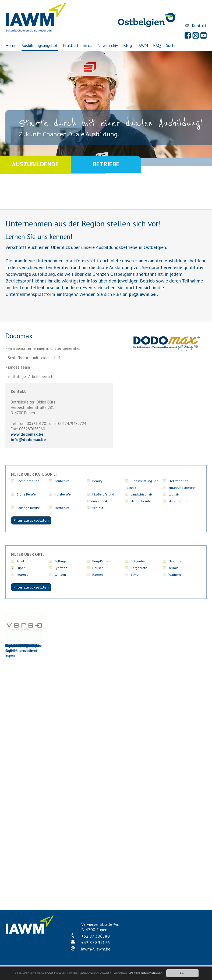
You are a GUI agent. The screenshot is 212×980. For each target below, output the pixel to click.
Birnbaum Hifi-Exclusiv (105, 630)
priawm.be (142, 294)
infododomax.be (28, 440)
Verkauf (98, 508)
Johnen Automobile (65, 748)
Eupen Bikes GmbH (145, 689)
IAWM (143, 45)
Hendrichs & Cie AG (24, 748)
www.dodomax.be (27, 434)
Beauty (97, 481)
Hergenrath (139, 568)
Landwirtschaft (141, 494)
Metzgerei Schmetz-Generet (24, 810)
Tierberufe (62, 508)
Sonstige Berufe (28, 508)
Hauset (98, 568)
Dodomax (65, 689)
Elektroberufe (178, 481)
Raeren (98, 575)
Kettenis (22, 575)
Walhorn (175, 575)
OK (182, 973)
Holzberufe (63, 494)
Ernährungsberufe (182, 488)
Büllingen (61, 561)
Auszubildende (35, 165)
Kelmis (173, 568)
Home (11, 45)
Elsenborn (176, 561)
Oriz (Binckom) (145, 807)
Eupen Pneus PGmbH (185, 689)
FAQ (157, 45)
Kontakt (199, 25)
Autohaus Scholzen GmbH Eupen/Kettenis (24, 633)
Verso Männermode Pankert (24, 869)
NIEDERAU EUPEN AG (65, 807)
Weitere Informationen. (146, 973)
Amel (20, 561)
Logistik (174, 494)
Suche (171, 45)
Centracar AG (24, 689)
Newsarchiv (108, 45)
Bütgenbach (139, 561)
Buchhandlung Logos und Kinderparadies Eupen (145, 635)
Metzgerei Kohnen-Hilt (185, 748)
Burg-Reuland (102, 561)
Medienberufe (141, 501)
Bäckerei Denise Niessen (65, 630)
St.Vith (135, 575)
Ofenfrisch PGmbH (105, 807)
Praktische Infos (78, 45)
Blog (128, 45)
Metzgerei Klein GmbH (145, 748)
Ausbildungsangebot (40, 45)
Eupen (21, 568)
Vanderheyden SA (185, 807)
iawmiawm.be (96, 949)
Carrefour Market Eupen (185, 630)
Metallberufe (178, 501)
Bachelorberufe (28, 481)
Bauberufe (62, 481)
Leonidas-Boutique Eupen (105, 751)
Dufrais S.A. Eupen (105, 689)
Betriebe (106, 165)
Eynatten (61, 568)
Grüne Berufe (26, 494)
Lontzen (60, 575)
